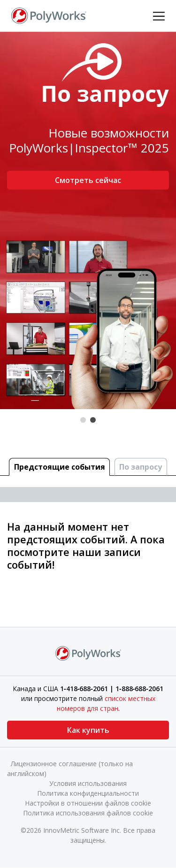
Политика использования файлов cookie (88, 813)
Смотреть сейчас (88, 180)
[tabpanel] (88, 221)
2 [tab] (93, 420)
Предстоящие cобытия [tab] (60, 467)
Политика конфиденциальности (88, 793)
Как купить (88, 730)
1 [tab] (83, 420)
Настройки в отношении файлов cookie (88, 803)
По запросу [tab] (141, 467)
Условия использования (88, 783)
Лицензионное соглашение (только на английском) (70, 769)
